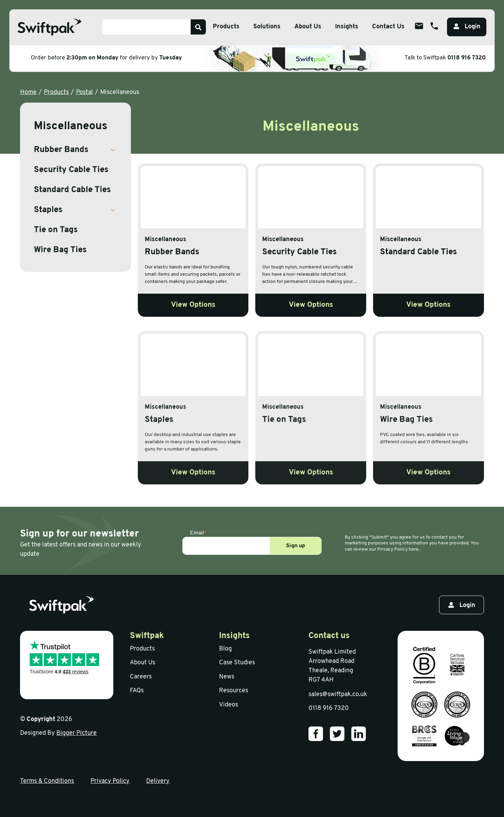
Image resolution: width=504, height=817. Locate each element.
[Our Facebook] (316, 734)
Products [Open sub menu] (226, 27)
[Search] (198, 27)
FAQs (137, 691)
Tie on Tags (56, 230)
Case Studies (237, 663)
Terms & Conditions (47, 781)
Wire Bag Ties (60, 250)
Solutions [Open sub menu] (267, 27)
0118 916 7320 (467, 58)
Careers (141, 677)
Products (56, 92)
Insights (347, 27)
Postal (84, 92)
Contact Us (388, 27)
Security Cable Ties (71, 170)
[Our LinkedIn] (359, 734)
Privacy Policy (110, 781)
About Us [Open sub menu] (308, 27)
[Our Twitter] (337, 734)
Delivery (158, 781)
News (227, 677)
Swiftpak (147, 636)
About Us (142, 663)
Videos (229, 705)
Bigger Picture (77, 733)
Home (28, 92)
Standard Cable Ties (72, 190)
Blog (225, 649)
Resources (234, 691)
